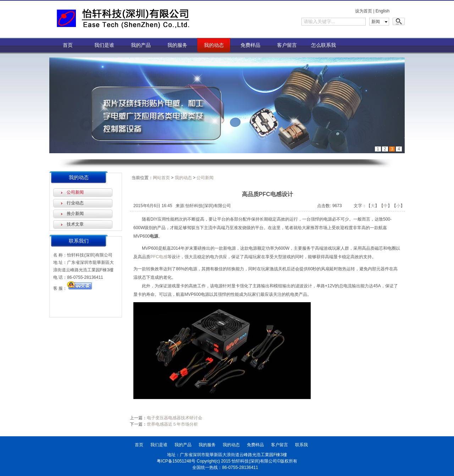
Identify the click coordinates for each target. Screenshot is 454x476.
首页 (68, 45)
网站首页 (161, 178)
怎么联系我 (323, 45)
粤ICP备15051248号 (176, 461)
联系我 (301, 445)
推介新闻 (75, 214)
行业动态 (75, 203)
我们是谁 (104, 45)
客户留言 (287, 45)
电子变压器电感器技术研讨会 (175, 418)
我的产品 (141, 45)
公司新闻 (75, 192)
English (383, 11)
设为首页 (364, 11)
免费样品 (250, 45)
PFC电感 (159, 257)
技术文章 (75, 224)
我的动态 (214, 45)
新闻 (376, 22)
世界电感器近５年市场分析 (172, 424)
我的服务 (177, 45)
